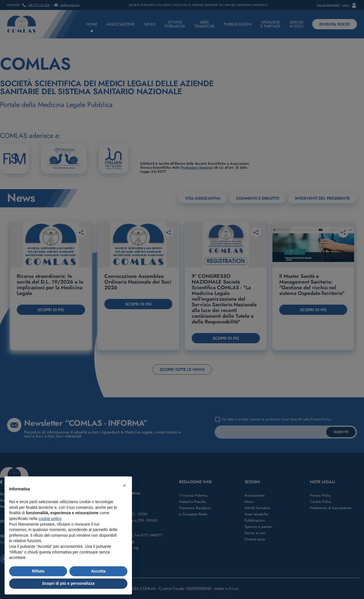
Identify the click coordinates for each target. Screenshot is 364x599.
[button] (125, 486)
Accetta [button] (99, 571)
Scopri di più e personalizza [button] (68, 583)
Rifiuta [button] (38, 571)
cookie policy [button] (50, 519)
